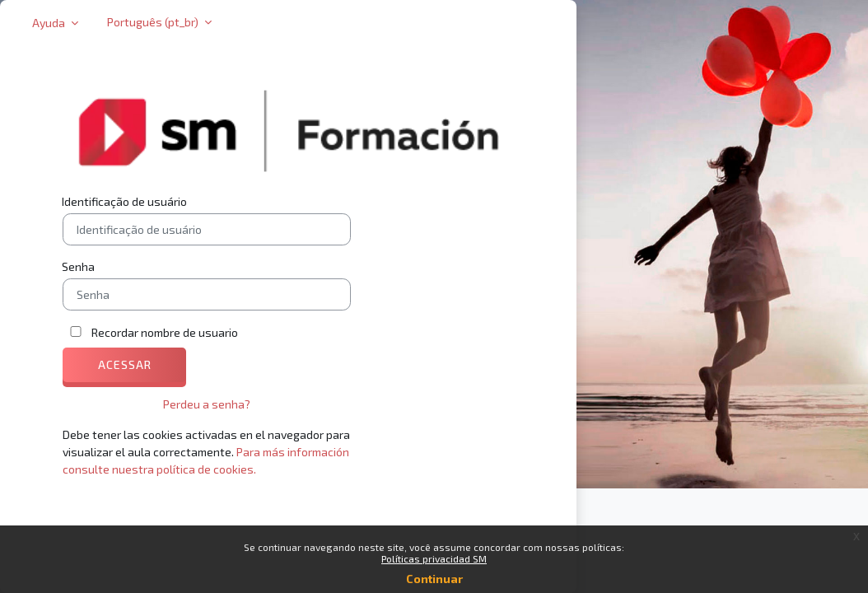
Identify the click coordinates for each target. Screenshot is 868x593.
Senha (78, 266)
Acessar (125, 364)
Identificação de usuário (124, 201)
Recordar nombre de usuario (165, 332)
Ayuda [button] (50, 23)
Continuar (434, 579)
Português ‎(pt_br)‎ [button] (154, 22)
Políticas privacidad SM (434, 558)
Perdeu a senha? (207, 404)
